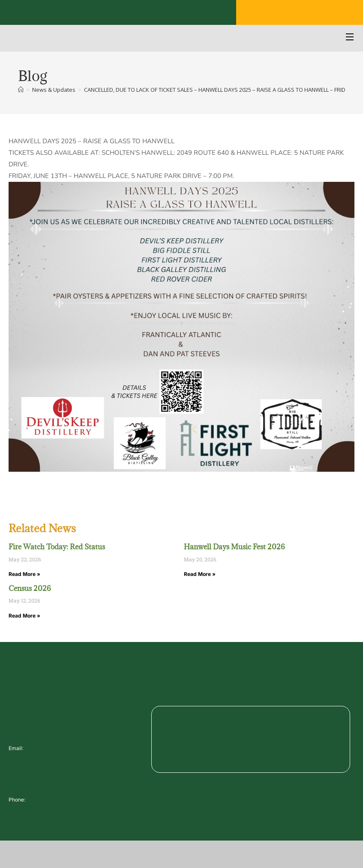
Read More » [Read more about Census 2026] (24, 616)
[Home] (21, 90)
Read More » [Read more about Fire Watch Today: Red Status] (24, 574)
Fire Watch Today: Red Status (57, 547)
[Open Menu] (350, 38)
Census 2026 (30, 588)
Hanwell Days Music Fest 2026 (234, 547)
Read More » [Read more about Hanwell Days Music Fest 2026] (200, 574)
